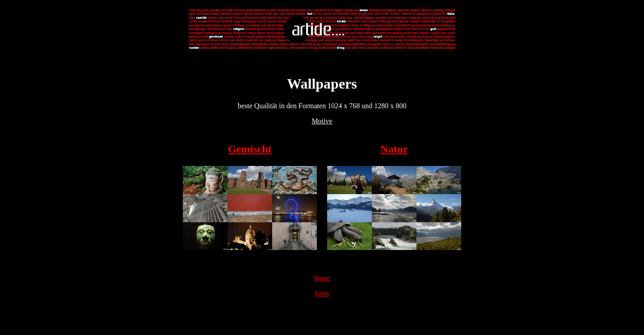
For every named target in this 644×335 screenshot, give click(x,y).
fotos (322, 293)
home (322, 278)
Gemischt (250, 149)
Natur (394, 149)
